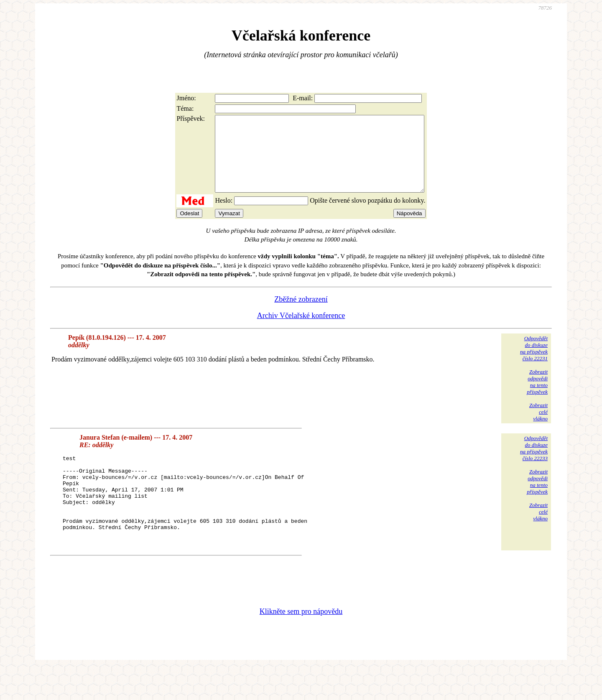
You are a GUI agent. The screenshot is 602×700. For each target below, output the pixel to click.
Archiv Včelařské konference (301, 331)
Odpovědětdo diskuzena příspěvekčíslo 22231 (534, 363)
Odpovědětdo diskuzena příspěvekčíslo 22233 (534, 463)
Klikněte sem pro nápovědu (301, 644)
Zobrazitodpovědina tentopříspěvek (537, 397)
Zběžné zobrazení (301, 314)
